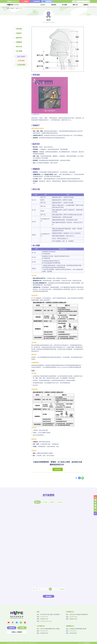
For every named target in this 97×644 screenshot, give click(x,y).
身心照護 (19, 51)
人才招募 (22, 628)
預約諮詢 (58, 469)
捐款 (95, 497)
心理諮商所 (17, 632)
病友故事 (60, 502)
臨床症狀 (19, 38)
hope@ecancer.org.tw (46, 621)
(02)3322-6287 (44, 617)
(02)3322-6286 (73, 617)
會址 (38, 612)
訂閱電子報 (12, 628)
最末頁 (62, 589)
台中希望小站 (41, 626)
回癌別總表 (49, 596)
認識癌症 (12, 8)
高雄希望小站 (70, 626)
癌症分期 (19, 47)
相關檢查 (19, 42)
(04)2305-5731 (44, 631)
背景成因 (19, 29)
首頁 (8, 8)
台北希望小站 (70, 612)
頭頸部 (17, 8)
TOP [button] (95, 514)
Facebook (79, 478)
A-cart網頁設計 (86, 643)
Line (83, 478)
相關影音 (52, 502)
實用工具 (37, 502)
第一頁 (35, 589)
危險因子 (19, 33)
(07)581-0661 (73, 631)
